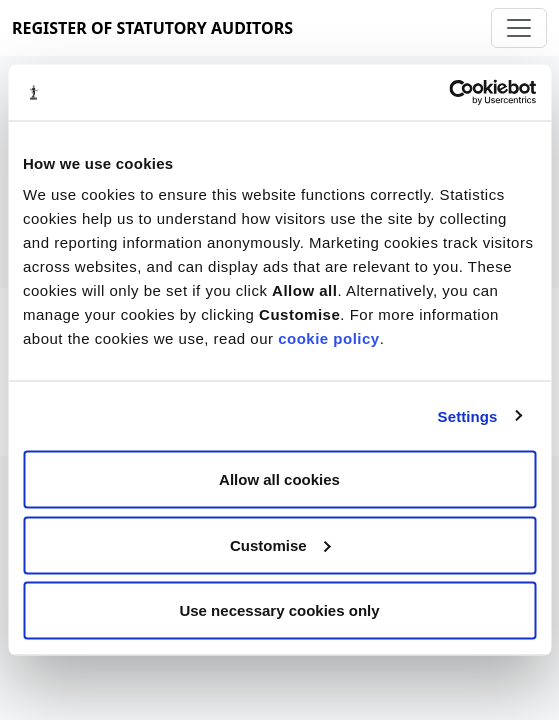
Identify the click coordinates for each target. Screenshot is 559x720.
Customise (280, 544)
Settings (468, 415)
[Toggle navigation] (519, 28)
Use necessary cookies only (279, 610)
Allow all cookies (279, 479)
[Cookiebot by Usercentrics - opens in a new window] (448, 93)
